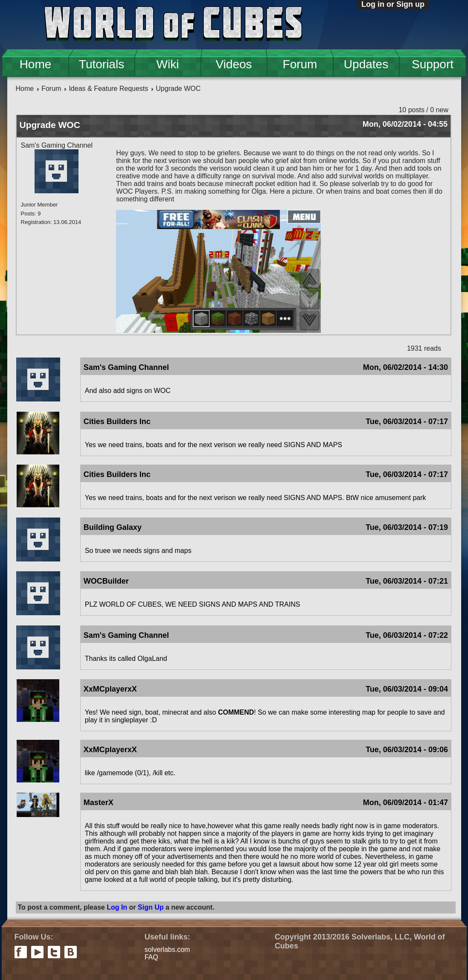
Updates (366, 64)
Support (433, 64)
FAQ (151, 957)
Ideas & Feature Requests (108, 89)
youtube (37, 952)
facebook (21, 952)
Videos (234, 64)
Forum (300, 64)
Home (36, 64)
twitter (54, 952)
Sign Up (151, 907)
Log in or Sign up (393, 4)
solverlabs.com (167, 949)
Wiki (168, 64)
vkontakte (71, 952)
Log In (117, 907)
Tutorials (102, 64)
